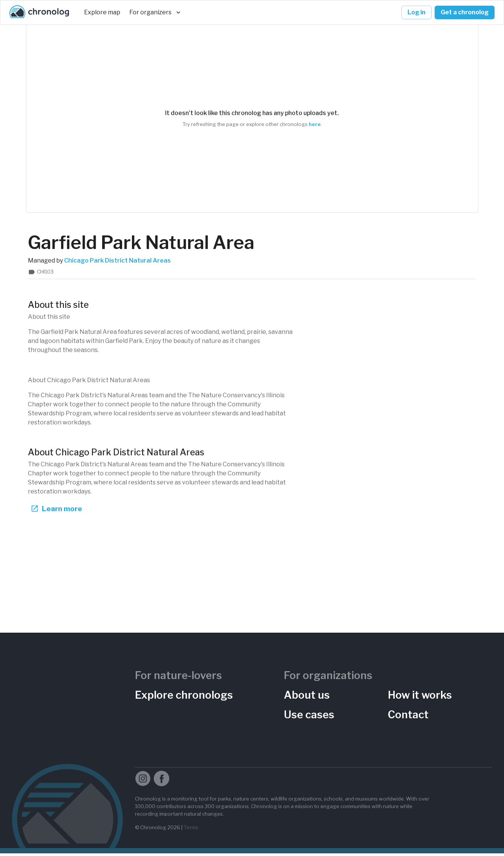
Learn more (55, 511)
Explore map (102, 12)
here (315, 124)
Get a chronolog (465, 12)
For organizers (155, 12)
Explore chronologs (184, 698)
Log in (417, 12)
